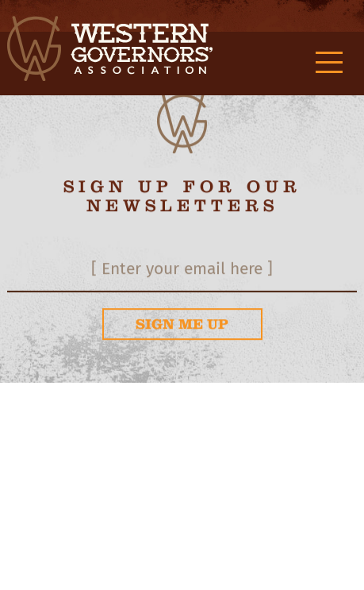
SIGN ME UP (182, 325)
